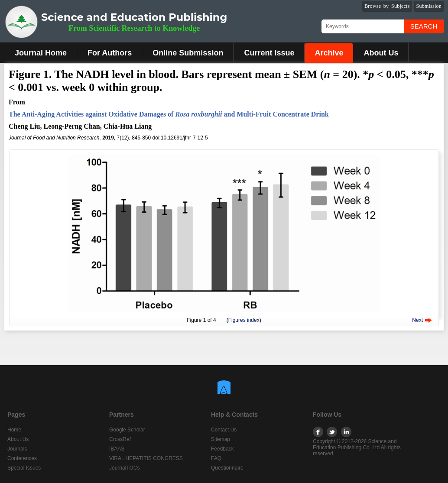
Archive (329, 53)
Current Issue (269, 53)
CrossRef (120, 439)
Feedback (222, 449)
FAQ (216, 458)
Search (424, 26)
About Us (381, 53)
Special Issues (24, 468)
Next (417, 320)
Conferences (22, 458)
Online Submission (188, 53)
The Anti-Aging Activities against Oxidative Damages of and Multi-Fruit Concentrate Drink (169, 114)
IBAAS (117, 449)
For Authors (110, 53)
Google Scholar (127, 430)
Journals (17, 449)
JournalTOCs (124, 468)
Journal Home (41, 53)
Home (14, 430)
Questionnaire (227, 468)
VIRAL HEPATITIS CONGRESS (146, 458)
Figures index (244, 320)
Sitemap (221, 439)
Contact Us (224, 430)
